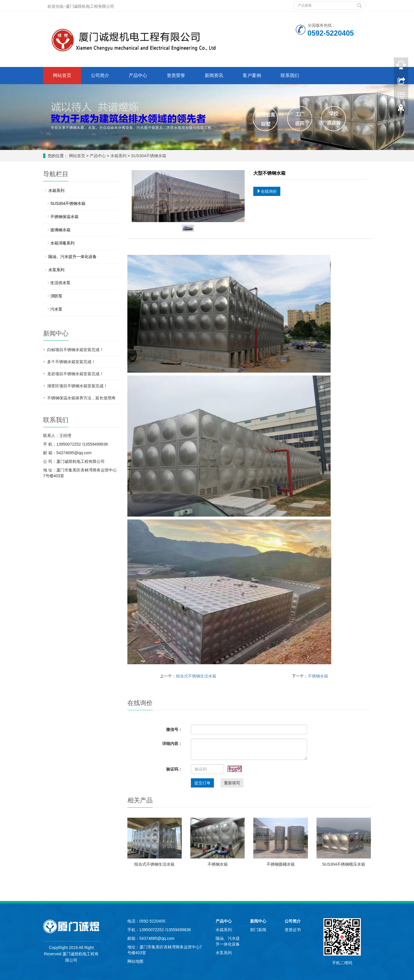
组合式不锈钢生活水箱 (196, 676)
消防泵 (56, 296)
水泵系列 (56, 270)
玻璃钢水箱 (60, 230)
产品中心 (138, 75)
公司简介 (100, 75)
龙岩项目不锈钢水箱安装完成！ (75, 374)
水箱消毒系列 (62, 243)
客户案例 (252, 75)
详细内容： (172, 744)
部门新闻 (258, 930)
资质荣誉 (176, 75)
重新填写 (232, 783)
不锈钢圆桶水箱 (281, 864)
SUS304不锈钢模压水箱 (344, 864)
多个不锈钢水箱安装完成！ (71, 362)
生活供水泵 (60, 283)
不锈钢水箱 (318, 676)
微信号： (174, 729)
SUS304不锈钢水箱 (148, 156)
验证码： (174, 769)
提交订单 (202, 783)
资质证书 (293, 930)
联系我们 (290, 75)
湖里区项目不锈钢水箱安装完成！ (77, 386)
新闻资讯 (214, 75)
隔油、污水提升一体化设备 (72, 257)
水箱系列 (118, 156)
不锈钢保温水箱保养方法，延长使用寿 (81, 398)
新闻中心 (258, 921)
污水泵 (56, 309)
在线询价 (267, 191)
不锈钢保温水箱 (64, 217)
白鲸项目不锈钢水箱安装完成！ (75, 350)
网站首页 (62, 75)
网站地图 (135, 961)
